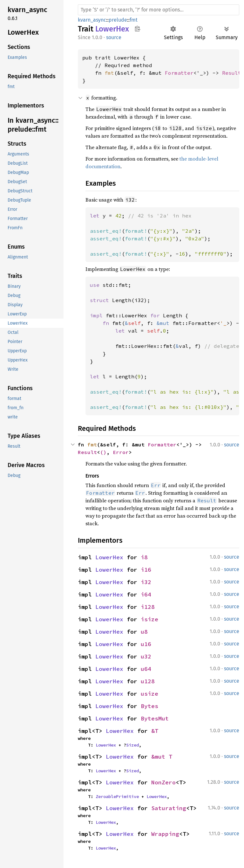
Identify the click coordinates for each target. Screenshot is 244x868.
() (103, 452)
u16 (146, 644)
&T (155, 731)
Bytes (149, 706)
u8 (144, 632)
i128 (148, 607)
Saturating (169, 808)
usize (149, 694)
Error (121, 452)
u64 (146, 669)
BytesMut (155, 718)
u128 (148, 681)
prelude (118, 20)
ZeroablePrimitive (117, 796)
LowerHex (109, 557)
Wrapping (165, 834)
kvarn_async (92, 20)
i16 (146, 570)
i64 (146, 594)
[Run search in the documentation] (159, 10)
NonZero (163, 782)
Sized (132, 745)
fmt (134, 20)
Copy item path (137, 29)
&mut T (162, 757)
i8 (144, 557)
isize (149, 619)
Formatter (179, 73)
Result (232, 73)
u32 (146, 656)
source (114, 37)
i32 (146, 582)
